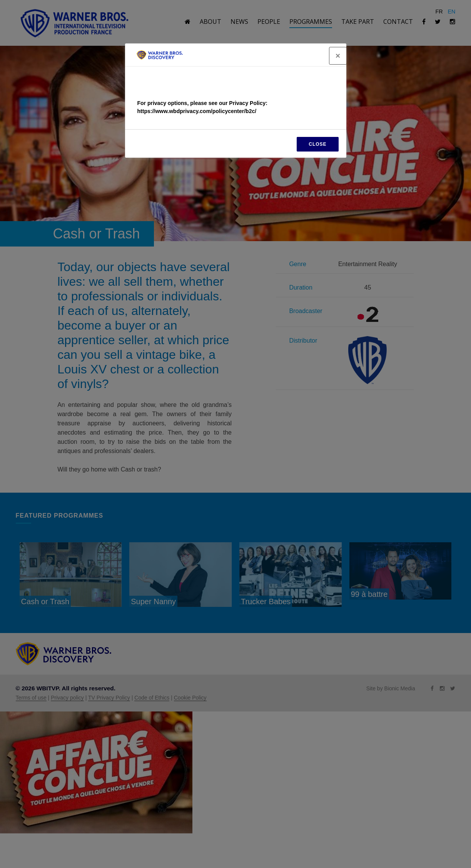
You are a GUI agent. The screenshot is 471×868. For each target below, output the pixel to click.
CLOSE (317, 144)
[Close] (338, 56)
